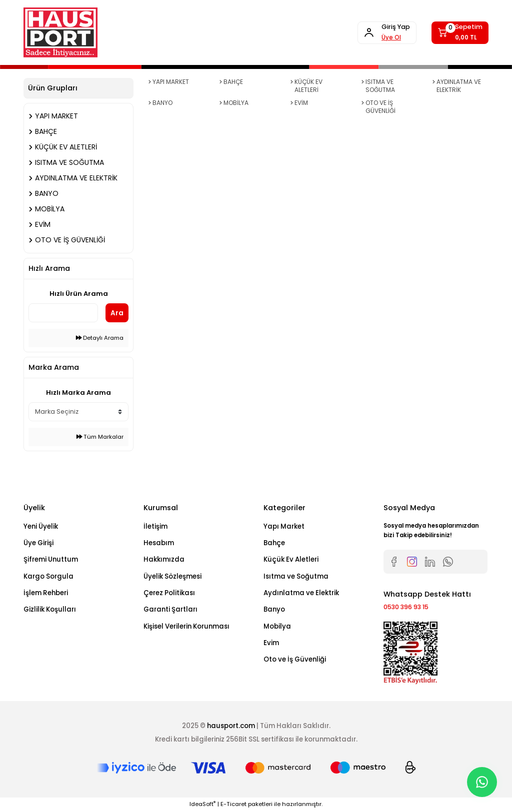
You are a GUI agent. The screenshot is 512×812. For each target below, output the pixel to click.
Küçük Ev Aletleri (291, 559)
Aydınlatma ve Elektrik (301, 593)
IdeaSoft (202, 805)
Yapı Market (284, 526)
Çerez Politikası (169, 593)
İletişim (155, 526)
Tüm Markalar (100, 437)
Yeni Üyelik (41, 526)
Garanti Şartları (170, 609)
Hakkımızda (164, 559)
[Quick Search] (63, 313)
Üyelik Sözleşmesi (172, 576)
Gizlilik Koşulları (50, 609)
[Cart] (457, 32)
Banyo (274, 609)
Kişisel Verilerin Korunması (186, 626)
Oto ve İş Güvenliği (295, 659)
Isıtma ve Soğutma (296, 576)
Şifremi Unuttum (51, 559)
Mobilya (277, 626)
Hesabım (159, 543)
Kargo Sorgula (48, 576)
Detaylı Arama (100, 338)
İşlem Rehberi (46, 593)
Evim (271, 643)
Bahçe (274, 543)
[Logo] (60, 32)
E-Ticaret (233, 805)
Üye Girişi (38, 543)
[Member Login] (377, 32)
